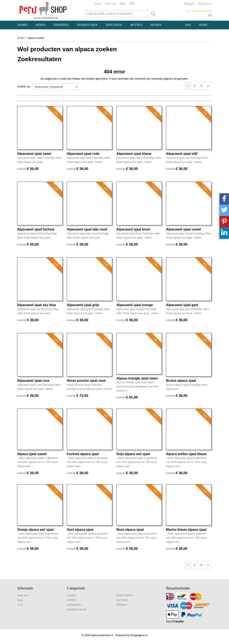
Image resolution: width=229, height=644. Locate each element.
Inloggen (189, 4)
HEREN (41, 25)
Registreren (205, 4)
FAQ (132, 4)
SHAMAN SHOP (87, 25)
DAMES (22, 25)
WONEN (156, 25)
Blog (123, 4)
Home (98, 4)
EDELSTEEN (114, 25)
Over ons (111, 4)
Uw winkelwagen (199, 11)
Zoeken (152, 14)
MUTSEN (136, 25)
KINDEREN (61, 25)
